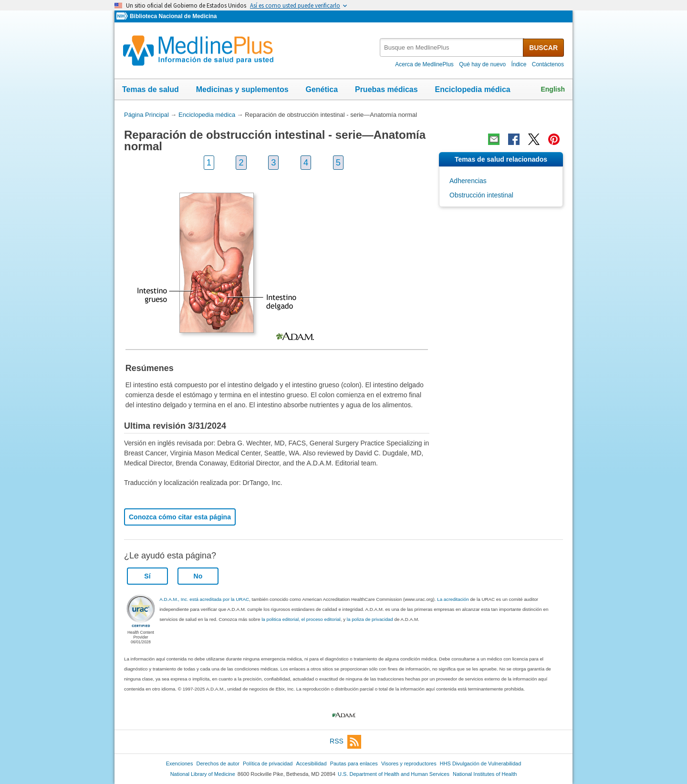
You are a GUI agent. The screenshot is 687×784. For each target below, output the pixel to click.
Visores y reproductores (409, 763)
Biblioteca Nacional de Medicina (173, 16)
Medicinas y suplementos (242, 89)
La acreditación (453, 599)
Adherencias (468, 181)
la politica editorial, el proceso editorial (301, 619)
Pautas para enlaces (354, 763)
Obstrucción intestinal (481, 195)
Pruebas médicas (386, 89)
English (553, 89)
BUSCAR (543, 48)
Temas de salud (151, 89)
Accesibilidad (311, 763)
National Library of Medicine (203, 774)
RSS (345, 742)
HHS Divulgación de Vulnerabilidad (481, 763)
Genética (322, 89)
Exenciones (180, 763)
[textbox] (452, 47)
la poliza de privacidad (370, 619)
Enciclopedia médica (472, 89)
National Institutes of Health (485, 774)
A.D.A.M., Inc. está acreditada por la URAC (204, 599)
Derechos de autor (218, 763)
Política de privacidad (268, 763)
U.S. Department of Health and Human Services (394, 774)
